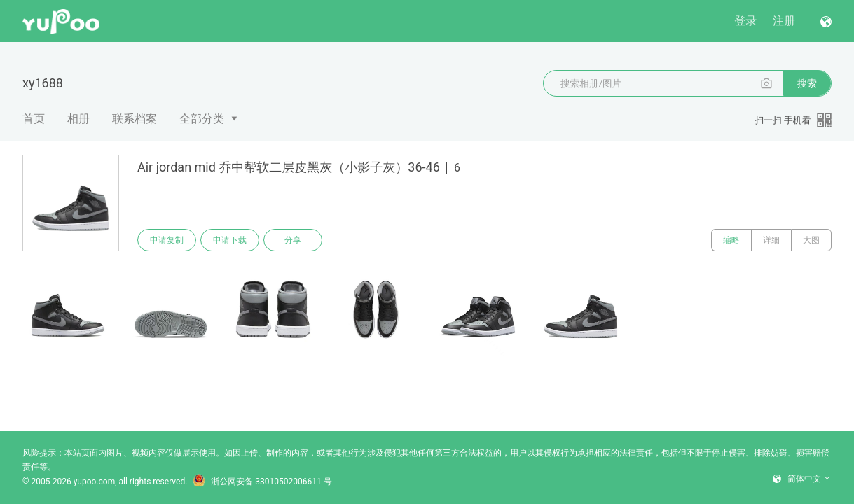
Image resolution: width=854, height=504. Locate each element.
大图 (811, 240)
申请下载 (230, 240)
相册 (78, 119)
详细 (771, 240)
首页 (34, 119)
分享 (293, 240)
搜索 (807, 83)
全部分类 (202, 119)
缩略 (731, 240)
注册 (784, 21)
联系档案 (135, 119)
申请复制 (167, 240)
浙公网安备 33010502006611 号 (262, 482)
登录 (745, 21)
